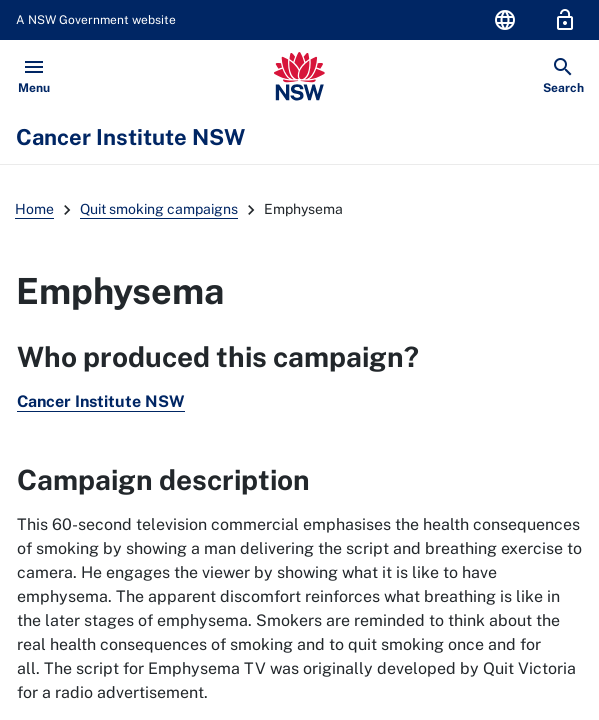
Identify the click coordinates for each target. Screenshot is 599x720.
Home (34, 209)
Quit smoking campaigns (159, 209)
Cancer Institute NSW (101, 401)
